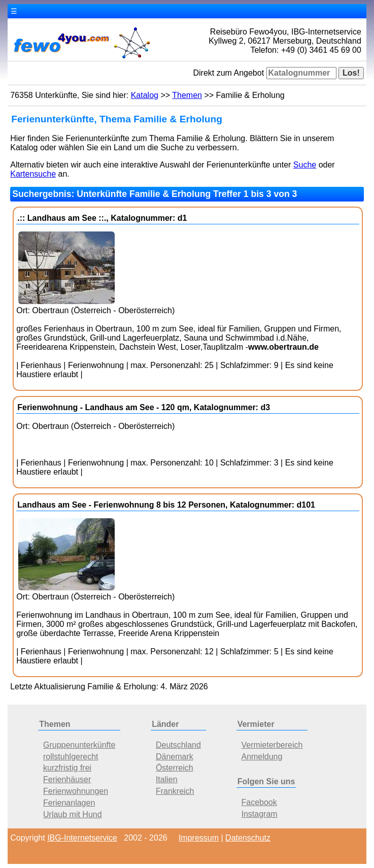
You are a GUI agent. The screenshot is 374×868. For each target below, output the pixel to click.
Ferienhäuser (67, 779)
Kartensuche (33, 174)
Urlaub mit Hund (73, 814)
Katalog (145, 95)
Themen (187, 95)
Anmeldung (262, 757)
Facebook (259, 802)
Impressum (199, 838)
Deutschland (178, 745)
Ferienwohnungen (76, 791)
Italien (167, 779)
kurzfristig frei (67, 768)
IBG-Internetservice (82, 838)
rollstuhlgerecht (71, 757)
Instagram (259, 814)
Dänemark (175, 757)
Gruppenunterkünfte (79, 745)
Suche (305, 165)
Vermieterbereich (272, 745)
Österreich (175, 768)
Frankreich (175, 791)
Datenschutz (248, 838)
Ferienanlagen (69, 803)
